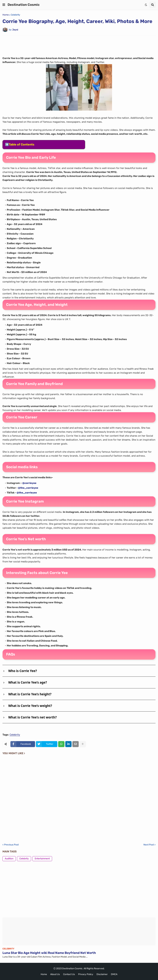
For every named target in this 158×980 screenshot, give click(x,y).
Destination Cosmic (24, 5)
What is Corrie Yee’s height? (30, 694)
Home (6, 15)
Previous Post (11, 845)
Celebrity (15, 15)
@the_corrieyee (28, 488)
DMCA (114, 974)
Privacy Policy (86, 974)
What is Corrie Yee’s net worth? (32, 717)
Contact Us (69, 974)
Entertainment (42, 859)
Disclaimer (102, 974)
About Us (55, 974)
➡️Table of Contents (20, 144)
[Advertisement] (79, 46)
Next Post (149, 845)
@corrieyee (29, 483)
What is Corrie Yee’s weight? (30, 706)
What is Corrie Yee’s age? (28, 682)
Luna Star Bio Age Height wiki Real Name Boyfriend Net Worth (49, 953)
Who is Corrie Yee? (23, 671)
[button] (4, 5)
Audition (9, 859)
